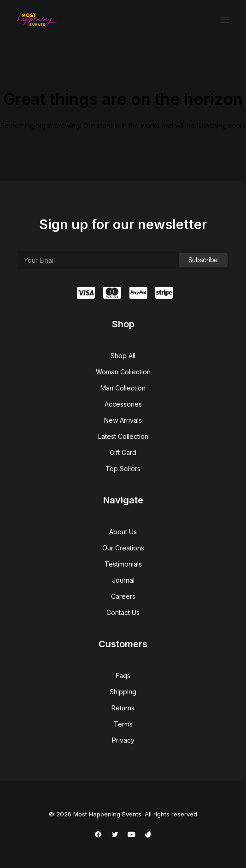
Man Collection (123, 388)
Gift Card (123, 452)
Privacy (123, 740)
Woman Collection (123, 372)
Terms (123, 724)
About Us (123, 532)
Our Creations (123, 548)
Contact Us (123, 612)
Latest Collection (123, 436)
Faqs (123, 676)
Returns (123, 708)
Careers (123, 596)
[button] (225, 20)
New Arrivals (123, 420)
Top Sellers (123, 469)
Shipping (123, 692)
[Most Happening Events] (37, 20)
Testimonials (123, 564)
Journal (123, 580)
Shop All (123, 356)
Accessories (123, 404)
